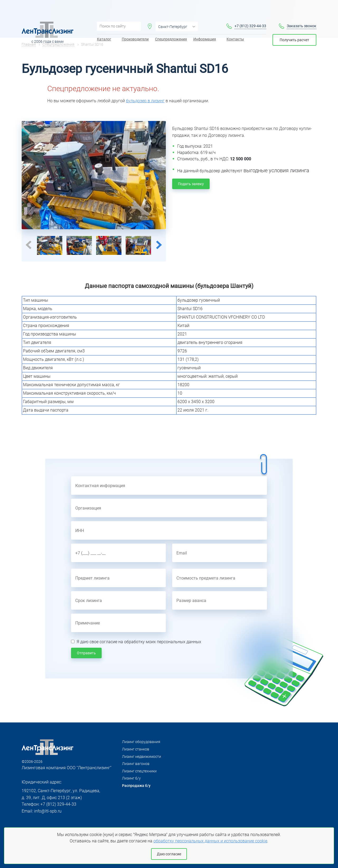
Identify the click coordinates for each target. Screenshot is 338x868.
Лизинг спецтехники (139, 771)
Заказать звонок (302, 11)
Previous (29, 245)
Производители (135, 24)
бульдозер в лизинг (145, 101)
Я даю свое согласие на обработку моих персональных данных (139, 642)
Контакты (235, 24)
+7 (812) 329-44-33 (250, 11)
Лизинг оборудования (141, 742)
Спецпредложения (171, 24)
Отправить (86, 653)
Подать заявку (191, 184)
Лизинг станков (136, 749)
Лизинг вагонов (136, 764)
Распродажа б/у (136, 786)
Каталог (104, 24)
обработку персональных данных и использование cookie (210, 841)
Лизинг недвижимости (142, 757)
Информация (205, 24)
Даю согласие (169, 854)
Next (159, 245)
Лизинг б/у (131, 778)
